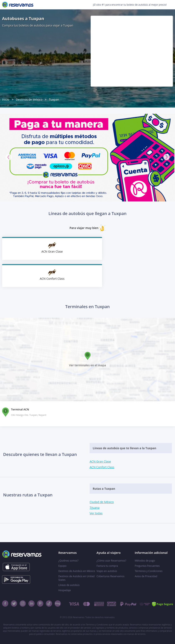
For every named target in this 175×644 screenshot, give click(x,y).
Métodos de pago (145, 561)
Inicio (6, 99)
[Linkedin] (31, 604)
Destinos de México (29, 99)
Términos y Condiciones (149, 571)
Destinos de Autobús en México (77, 571)
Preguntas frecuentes (147, 566)
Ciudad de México (102, 502)
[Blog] (58, 604)
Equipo (62, 566)
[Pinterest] (40, 604)
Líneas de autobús (69, 585)
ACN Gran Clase (100, 461)
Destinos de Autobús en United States (76, 578)
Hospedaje (65, 590)
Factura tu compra (107, 566)
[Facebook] (5, 604)
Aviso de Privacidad (146, 576)
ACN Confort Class (102, 467)
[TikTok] (49, 604)
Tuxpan (54, 99)
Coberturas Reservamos (110, 576)
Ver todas (96, 513)
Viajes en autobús (107, 571)
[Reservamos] (18, 5)
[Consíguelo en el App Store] (16, 567)
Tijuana (95, 508)
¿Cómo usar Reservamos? (111, 561)
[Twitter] (14, 604)
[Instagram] (23, 604)
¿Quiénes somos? (68, 561)
